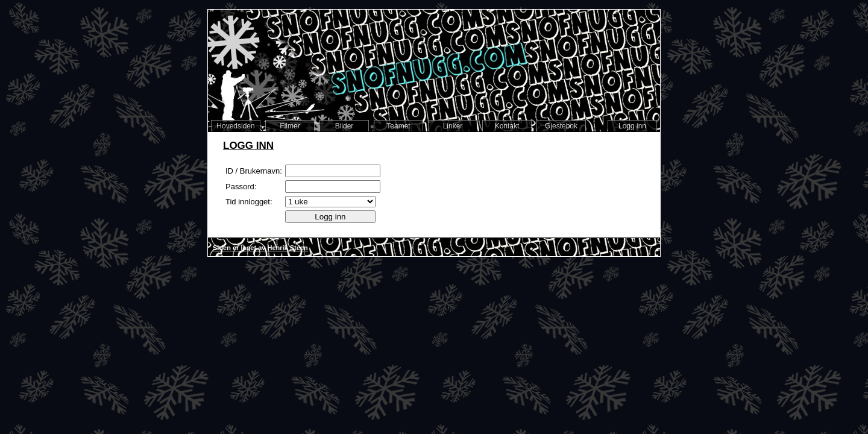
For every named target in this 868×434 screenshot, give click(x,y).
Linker (453, 126)
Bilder (344, 126)
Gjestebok (561, 126)
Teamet (398, 126)
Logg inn (632, 126)
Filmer (290, 126)
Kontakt (507, 126)
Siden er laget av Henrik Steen (260, 248)
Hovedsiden (235, 126)
